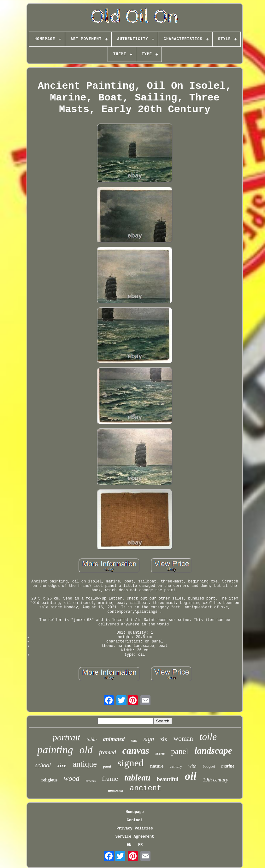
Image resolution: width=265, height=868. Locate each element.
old (86, 750)
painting (55, 750)
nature (157, 766)
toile (208, 737)
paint (107, 766)
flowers (91, 781)
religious (49, 780)
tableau (137, 778)
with (192, 766)
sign (149, 739)
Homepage (135, 812)
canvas (136, 750)
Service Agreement (135, 837)
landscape (213, 750)
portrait (66, 737)
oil (191, 776)
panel (180, 751)
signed (131, 763)
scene (160, 753)
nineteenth (115, 791)
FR (140, 845)
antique (85, 764)
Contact (135, 820)
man (134, 741)
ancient (146, 788)
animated (114, 739)
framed (108, 752)
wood (72, 778)
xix (164, 739)
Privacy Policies (135, 829)
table (91, 740)
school (43, 765)
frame (110, 778)
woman (183, 738)
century (176, 766)
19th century (215, 780)
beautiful (168, 779)
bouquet (209, 766)
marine (228, 766)
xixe (62, 766)
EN (129, 845)
